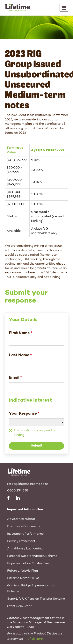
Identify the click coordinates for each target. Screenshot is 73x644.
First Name (21, 333)
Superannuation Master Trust (29, 563)
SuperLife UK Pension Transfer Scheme (36, 599)
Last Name (20, 355)
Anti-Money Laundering (25, 549)
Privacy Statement (21, 541)
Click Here (35, 639)
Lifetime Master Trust (23, 578)
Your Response (24, 414)
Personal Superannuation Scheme (32, 556)
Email (15, 378)
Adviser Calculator (21, 519)
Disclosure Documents (24, 526)
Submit (37, 446)
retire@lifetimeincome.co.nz (28, 484)
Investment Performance (25, 534)
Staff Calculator (19, 606)
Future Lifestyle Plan (22, 571)
